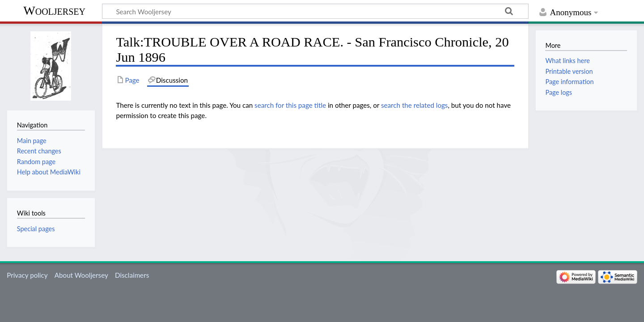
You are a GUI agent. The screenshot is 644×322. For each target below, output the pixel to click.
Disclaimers (132, 275)
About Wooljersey (81, 275)
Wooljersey (54, 11)
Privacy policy (27, 275)
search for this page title (290, 105)
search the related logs (415, 105)
